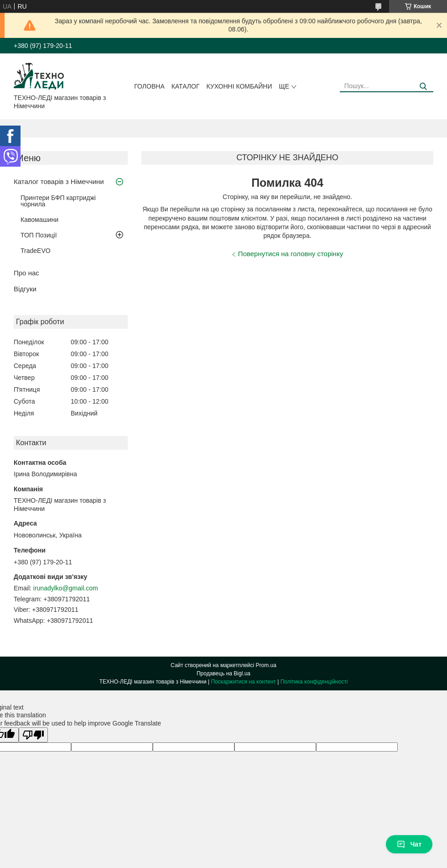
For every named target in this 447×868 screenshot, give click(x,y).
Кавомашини (39, 220)
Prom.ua (266, 665)
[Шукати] (423, 87)
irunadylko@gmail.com (66, 588)
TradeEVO (36, 251)
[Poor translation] (33, 735)
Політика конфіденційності (314, 682)
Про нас (26, 273)
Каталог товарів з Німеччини (59, 181)
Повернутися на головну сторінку (291, 254)
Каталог (186, 86)
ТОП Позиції (39, 235)
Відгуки (25, 289)
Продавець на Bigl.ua (223, 673)
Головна (149, 86)
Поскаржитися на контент (243, 682)
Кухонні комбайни (239, 86)
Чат (409, 844)
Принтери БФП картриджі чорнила (58, 201)
